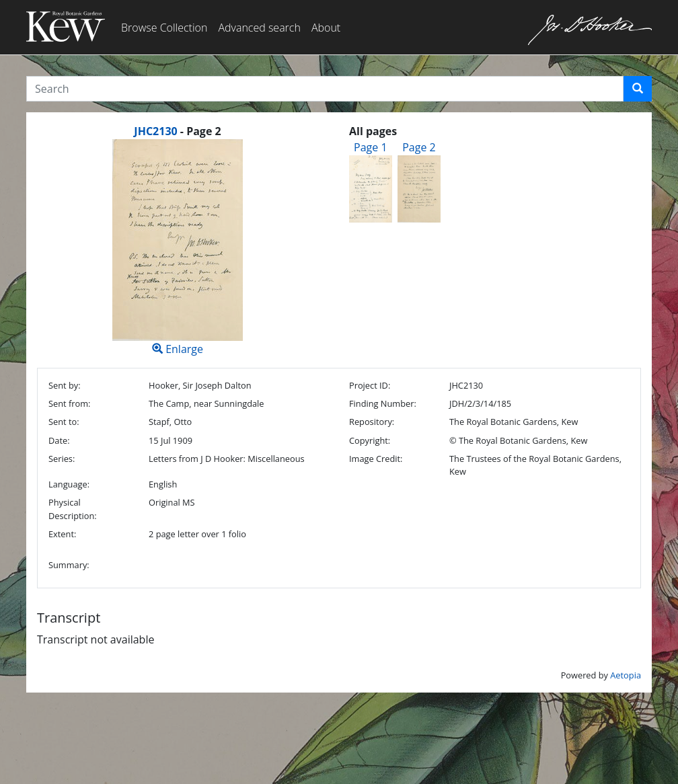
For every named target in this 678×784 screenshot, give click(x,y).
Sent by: (65, 385)
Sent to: (64, 422)
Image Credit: (376, 459)
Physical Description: (73, 509)
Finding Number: (383, 403)
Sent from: (69, 403)
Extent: (62, 534)
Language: (69, 484)
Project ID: (370, 385)
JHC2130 (155, 131)
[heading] (177, 131)
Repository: (372, 422)
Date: (59, 440)
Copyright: (370, 440)
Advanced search (259, 28)
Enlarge (178, 248)
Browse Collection (164, 28)
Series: (62, 459)
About (326, 28)
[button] (638, 89)
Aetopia (626, 675)
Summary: (69, 565)
